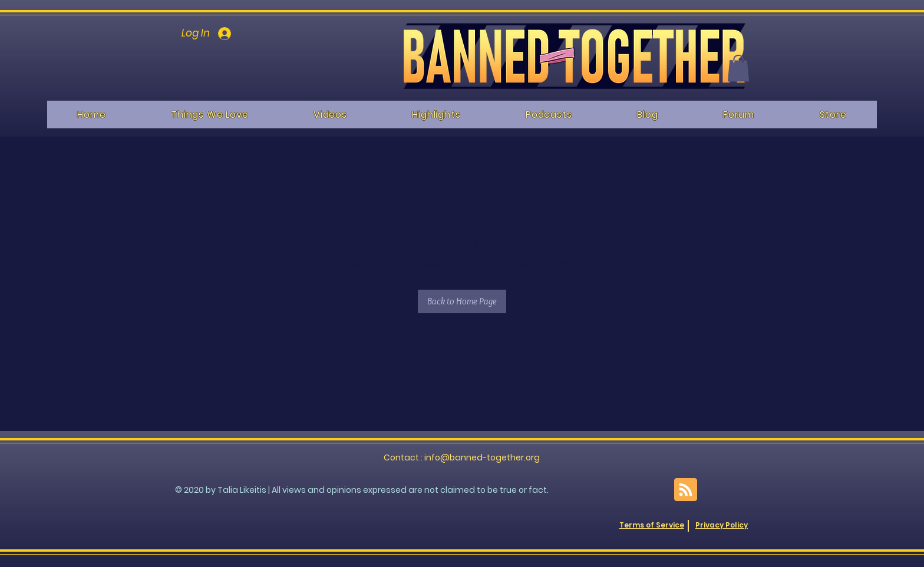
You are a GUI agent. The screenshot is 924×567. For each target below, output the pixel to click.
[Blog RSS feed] (686, 490)
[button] (738, 68)
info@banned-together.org (482, 457)
